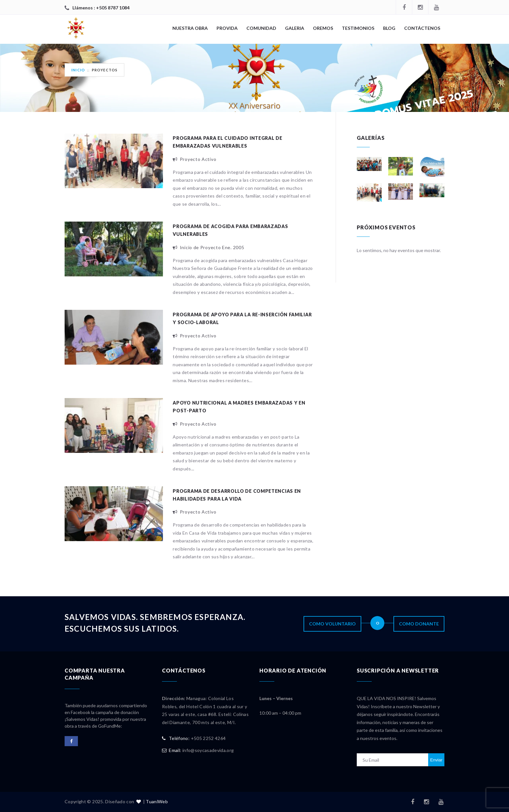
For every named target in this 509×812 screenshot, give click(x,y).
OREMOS (323, 28)
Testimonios (358, 28)
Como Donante (419, 624)
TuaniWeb (157, 801)
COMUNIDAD (261, 28)
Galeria (295, 28)
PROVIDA (227, 28)
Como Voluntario (332, 624)
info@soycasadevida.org (208, 750)
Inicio (78, 70)
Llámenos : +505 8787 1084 (101, 8)
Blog (389, 28)
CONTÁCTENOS (422, 28)
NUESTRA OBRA (190, 28)
